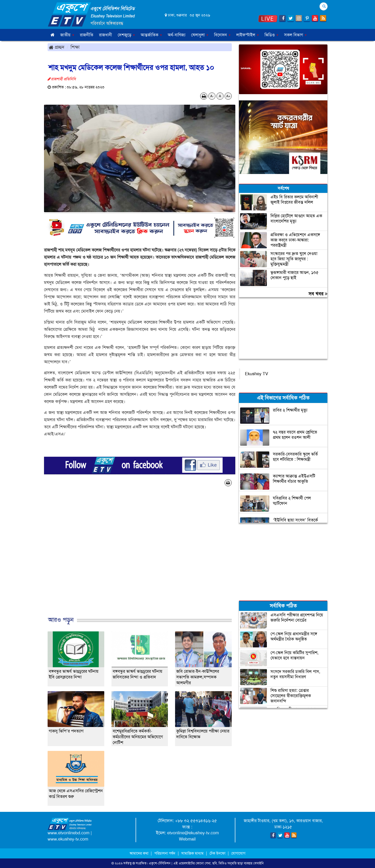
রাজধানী (105, 35)
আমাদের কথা (140, 853)
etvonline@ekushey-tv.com (193, 833)
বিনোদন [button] (222, 35)
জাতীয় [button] (67, 35)
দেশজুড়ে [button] (126, 35)
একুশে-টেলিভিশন (160, 863)
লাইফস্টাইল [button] (248, 35)
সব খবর (318, 294)
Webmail (187, 839)
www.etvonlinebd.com (69, 833)
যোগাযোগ (238, 853)
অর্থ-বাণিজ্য (176, 35)
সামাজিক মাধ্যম (192, 853)
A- (212, 96)
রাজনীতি (87, 35)
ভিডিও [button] (271, 35)
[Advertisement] (140, 556)
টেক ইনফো (218, 853)
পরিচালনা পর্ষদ (165, 853)
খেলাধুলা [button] (200, 35)
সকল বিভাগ (295, 35)
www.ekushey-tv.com (68, 839)
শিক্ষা (75, 47)
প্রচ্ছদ (57, 47)
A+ (228, 96)
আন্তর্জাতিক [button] (151, 35)
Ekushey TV (256, 374)
